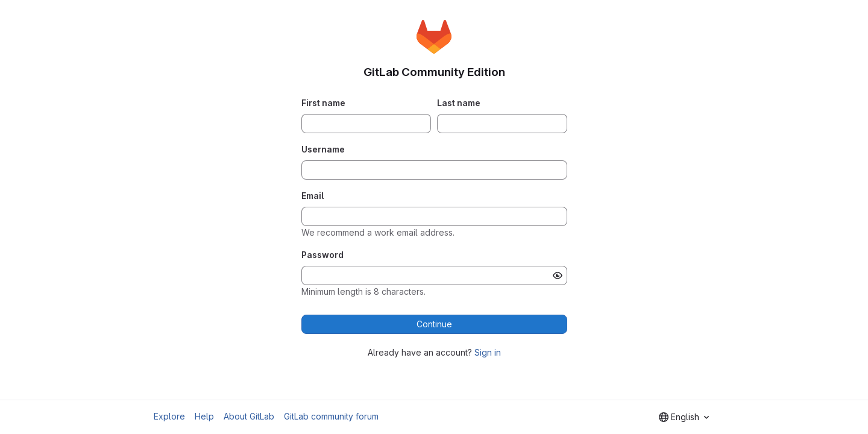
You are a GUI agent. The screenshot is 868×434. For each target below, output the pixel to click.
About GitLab (249, 416)
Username (323, 149)
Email (313, 196)
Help (204, 416)
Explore (169, 416)
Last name (459, 103)
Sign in (488, 352)
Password (322, 255)
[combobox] (684, 417)
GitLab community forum (331, 416)
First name (323, 103)
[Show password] (558, 275)
